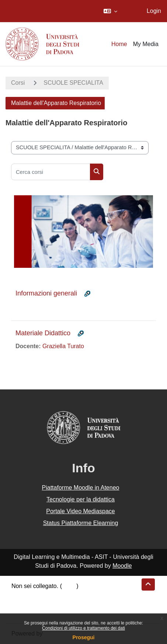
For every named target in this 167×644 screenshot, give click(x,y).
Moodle (122, 566)
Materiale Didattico (43, 333)
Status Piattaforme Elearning (81, 523)
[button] (110, 11)
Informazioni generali (46, 293)
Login (154, 11)
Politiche (22, 604)
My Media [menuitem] (146, 44)
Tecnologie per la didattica (81, 499)
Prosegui (84, 637)
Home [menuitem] (119, 44)
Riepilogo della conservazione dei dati (61, 595)
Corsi (18, 83)
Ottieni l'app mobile (36, 612)
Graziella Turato (63, 346)
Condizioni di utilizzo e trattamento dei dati (83, 628)
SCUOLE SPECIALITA (73, 83)
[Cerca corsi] (51, 172)
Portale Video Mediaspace (81, 511)
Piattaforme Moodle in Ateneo (81, 488)
